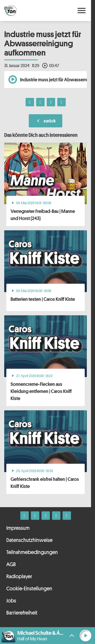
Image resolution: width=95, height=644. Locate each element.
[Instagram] (35, 516)
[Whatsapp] (46, 516)
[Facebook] (25, 516)
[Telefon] (56, 516)
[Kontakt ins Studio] (67, 516)
